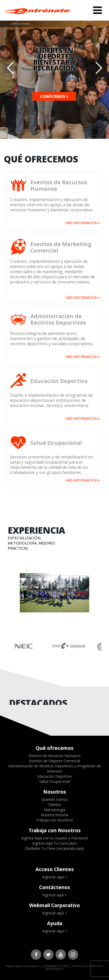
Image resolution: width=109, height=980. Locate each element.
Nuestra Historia (55, 815)
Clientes (55, 805)
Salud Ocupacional (55, 781)
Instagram (73, 955)
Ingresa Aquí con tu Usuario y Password (55, 838)
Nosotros (55, 792)
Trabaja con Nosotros (55, 820)
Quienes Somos (55, 799)
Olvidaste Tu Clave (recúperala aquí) (55, 848)
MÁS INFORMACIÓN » (83, 223)
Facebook (36, 955)
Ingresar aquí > (55, 877)
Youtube (61, 955)
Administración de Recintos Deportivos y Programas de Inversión (55, 769)
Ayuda (55, 923)
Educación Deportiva (55, 776)
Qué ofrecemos (55, 748)
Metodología (55, 810)
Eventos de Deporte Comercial (55, 761)
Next (102, 591)
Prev (7, 591)
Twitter (48, 955)
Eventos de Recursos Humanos (55, 756)
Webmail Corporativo (55, 905)
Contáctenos (55, 887)
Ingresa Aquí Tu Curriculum (55, 843)
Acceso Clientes (55, 869)
